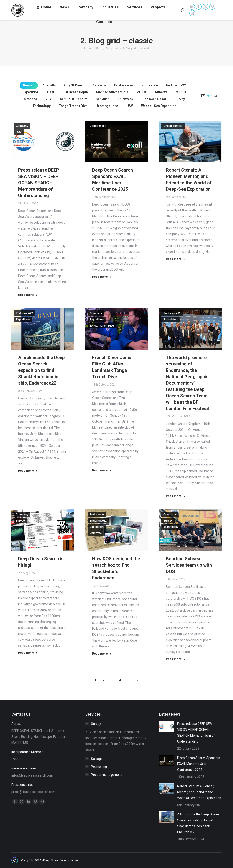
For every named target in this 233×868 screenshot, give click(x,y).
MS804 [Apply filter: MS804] (181, 92)
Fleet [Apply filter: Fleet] (51, 92)
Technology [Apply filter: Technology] (42, 106)
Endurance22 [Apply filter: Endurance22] (176, 85)
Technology (171, 527)
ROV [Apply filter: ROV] (48, 99)
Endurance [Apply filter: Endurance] (150, 85)
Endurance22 (24, 313)
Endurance (97, 515)
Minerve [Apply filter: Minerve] (161, 92)
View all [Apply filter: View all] (29, 85)
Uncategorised (173, 126)
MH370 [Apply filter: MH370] (142, 92)
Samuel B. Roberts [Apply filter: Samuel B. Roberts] (74, 99)
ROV (19, 132)
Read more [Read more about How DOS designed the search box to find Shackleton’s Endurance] (102, 654)
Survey (20, 521)
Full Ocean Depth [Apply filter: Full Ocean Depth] (75, 92)
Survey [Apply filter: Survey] (180, 99)
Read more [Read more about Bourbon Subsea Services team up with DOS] (175, 659)
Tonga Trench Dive (102, 326)
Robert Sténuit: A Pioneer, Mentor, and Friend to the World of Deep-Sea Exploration (199, 792)
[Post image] (166, 726)
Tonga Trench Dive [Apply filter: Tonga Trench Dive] (73, 106)
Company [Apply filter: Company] (99, 85)
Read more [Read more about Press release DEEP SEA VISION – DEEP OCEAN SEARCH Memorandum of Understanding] (28, 295)
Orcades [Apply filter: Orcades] (31, 99)
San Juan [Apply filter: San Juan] (103, 99)
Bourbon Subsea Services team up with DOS (189, 565)
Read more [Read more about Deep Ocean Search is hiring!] (28, 653)
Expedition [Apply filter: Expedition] (31, 92)
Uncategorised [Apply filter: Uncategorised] (107, 106)
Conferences (98, 126)
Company (22, 126)
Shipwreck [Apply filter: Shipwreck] (125, 99)
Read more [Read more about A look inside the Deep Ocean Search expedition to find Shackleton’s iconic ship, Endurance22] (28, 471)
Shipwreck (96, 533)
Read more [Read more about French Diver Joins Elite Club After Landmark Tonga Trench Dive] (102, 470)
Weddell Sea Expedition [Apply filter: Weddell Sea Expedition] (159, 106)
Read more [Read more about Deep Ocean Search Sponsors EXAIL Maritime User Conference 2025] (102, 277)
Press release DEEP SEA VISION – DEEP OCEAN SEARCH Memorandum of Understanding (39, 183)
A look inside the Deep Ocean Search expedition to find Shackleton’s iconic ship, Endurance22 (41, 370)
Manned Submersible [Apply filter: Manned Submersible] (112, 92)
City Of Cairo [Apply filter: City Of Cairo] (74, 85)
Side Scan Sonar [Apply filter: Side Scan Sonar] (154, 99)
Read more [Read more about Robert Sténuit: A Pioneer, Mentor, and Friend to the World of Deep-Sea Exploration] (175, 259)
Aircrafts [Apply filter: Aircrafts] (49, 85)
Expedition (23, 320)
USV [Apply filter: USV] (130, 106)
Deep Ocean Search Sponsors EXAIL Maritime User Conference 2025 (199, 764)
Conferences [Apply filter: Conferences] (124, 85)
